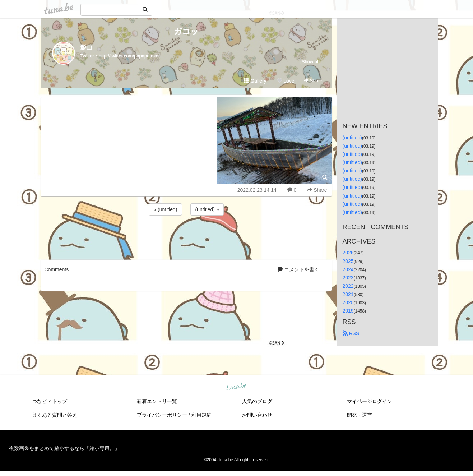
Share (313, 81)
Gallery (255, 81)
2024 (348, 269)
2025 (348, 261)
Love (286, 81)
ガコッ (186, 31)
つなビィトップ (50, 401)
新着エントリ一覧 (157, 401)
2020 (348, 302)
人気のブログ (257, 401)
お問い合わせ (257, 415)
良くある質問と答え (55, 415)
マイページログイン (370, 401)
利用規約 (201, 415)
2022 (348, 286)
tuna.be (236, 387)
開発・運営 (360, 415)
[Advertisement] (186, 236)
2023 (348, 278)
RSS (351, 333)
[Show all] (310, 62)
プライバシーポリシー (162, 415)
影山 (86, 47)
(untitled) (352, 138)
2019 (348, 311)
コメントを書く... (301, 269)
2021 (348, 294)
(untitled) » (207, 209)
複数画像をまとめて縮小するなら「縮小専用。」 (64, 448)
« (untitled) (165, 209)
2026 (348, 253)
